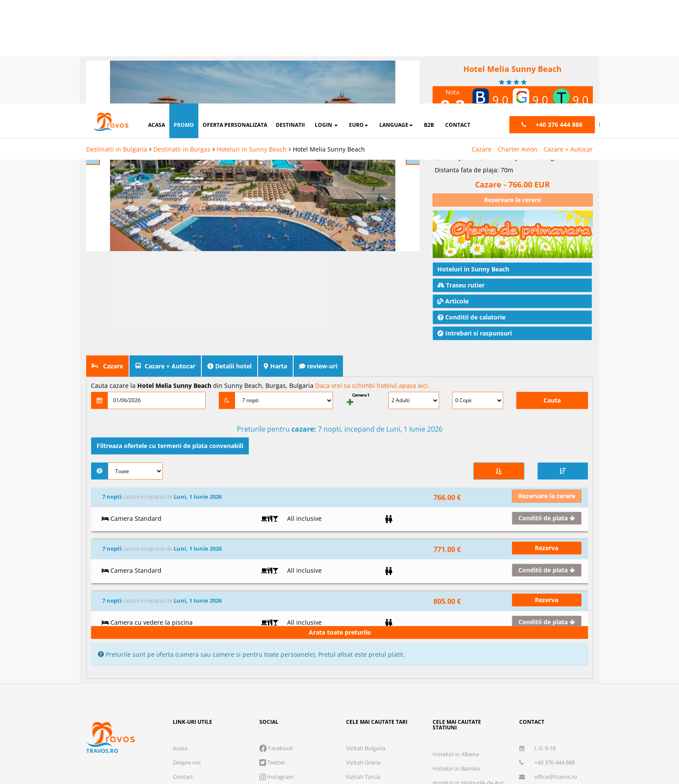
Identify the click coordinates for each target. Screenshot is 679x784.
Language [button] (396, 21)
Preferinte (566, 720)
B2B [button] (429, 21)
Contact (183, 625)
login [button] (326, 21)
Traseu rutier (461, 147)
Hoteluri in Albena (456, 603)
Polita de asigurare (222, 703)
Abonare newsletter (545, 639)
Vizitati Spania (364, 654)
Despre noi (187, 611)
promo (184, 21)
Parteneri (621, 720)
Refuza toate (402, 747)
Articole (453, 163)
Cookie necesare (386, 720)
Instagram (276, 625)
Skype (271, 639)
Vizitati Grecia (363, 611)
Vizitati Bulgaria (366, 597)
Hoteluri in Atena (454, 645)
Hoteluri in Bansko (456, 617)
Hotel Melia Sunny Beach (329, 46)
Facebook (276, 597)
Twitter (272, 611)
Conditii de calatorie (471, 179)
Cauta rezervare (193, 682)
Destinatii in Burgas (182, 46)
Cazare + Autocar (568, 46)
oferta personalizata (235, 21)
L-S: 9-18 (537, 597)
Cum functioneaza (196, 668)
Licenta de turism (171, 703)
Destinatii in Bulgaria (117, 46)
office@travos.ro (548, 625)
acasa (157, 21)
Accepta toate (593, 747)
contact (458, 21)
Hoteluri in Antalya (457, 660)
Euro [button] (359, 21)
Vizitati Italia (362, 639)
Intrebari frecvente (197, 654)
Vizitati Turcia (363, 625)
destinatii (290, 21)
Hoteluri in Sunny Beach (252, 46)
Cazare (482, 46)
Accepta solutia (497, 747)
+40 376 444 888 (547, 611)
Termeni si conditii (196, 639)
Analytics (453, 720)
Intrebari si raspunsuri (475, 195)
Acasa (180, 597)
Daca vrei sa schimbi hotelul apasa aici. (372, 247)
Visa (305, 739)
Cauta (552, 262)
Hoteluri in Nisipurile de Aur (468, 631)
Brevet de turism (273, 703)
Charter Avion (517, 46)
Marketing (509, 720)
